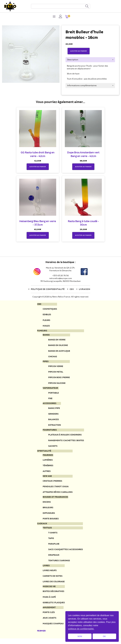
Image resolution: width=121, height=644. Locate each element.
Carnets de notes (53, 580)
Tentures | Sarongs (59, 564)
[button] (67, 17)
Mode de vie (49, 590)
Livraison (85, 289)
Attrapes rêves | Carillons (58, 495)
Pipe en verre (56, 367)
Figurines (48, 457)
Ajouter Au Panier (79, 51)
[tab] (90, 60)
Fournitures (50, 432)
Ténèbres (48, 468)
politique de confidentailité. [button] (81, 629)
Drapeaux (54, 558)
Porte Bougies (51, 521)
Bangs (46, 335)
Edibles (47, 315)
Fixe (50, 400)
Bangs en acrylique (59, 352)
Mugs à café (49, 601)
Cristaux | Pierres (52, 483)
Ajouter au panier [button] (38, 167)
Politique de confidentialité (48, 289)
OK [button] (104, 636)
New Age (47, 478)
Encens (47, 504)
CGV (72, 289)
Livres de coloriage (54, 585)
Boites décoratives (53, 595)
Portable (54, 394)
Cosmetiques (50, 309)
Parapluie (54, 547)
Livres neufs (50, 574)
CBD (39, 304)
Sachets (53, 448)
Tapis (51, 541)
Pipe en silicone (57, 384)
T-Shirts (53, 536)
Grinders (53, 415)
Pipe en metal (56, 373)
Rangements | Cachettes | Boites (66, 442)
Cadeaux (42, 527)
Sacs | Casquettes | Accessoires (66, 553)
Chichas (53, 357)
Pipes (46, 362)
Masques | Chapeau (53, 628)
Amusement (49, 611)
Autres (47, 473)
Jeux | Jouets (50, 622)
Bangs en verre (57, 340)
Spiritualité (44, 453)
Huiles (46, 326)
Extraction (55, 427)
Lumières (48, 462)
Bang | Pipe (54, 410)
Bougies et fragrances (55, 500)
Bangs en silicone (58, 346)
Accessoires (50, 405)
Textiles (47, 531)
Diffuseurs (49, 516)
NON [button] (80, 636)
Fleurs (46, 321)
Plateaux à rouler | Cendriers (65, 437)
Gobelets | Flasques (54, 606)
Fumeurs (42, 331)
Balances (54, 421)
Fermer (41, 635)
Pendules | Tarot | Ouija (56, 489)
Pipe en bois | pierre (59, 379)
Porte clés (49, 616)
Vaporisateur (50, 389)
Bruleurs (48, 510)
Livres (46, 569)
